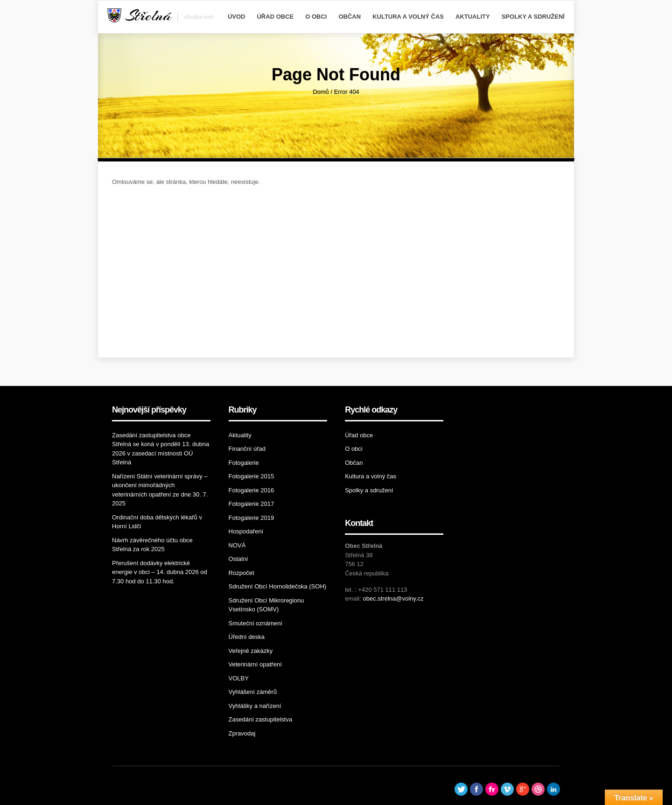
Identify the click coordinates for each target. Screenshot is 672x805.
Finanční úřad (247, 449)
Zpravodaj (242, 733)
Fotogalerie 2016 (252, 490)
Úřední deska (247, 637)
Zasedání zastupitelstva (261, 719)
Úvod (237, 17)
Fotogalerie (244, 463)
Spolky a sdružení (533, 17)
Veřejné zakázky (251, 651)
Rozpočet (241, 573)
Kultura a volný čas (408, 17)
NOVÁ (237, 545)
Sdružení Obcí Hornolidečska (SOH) (278, 586)
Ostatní (238, 559)
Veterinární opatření (255, 664)
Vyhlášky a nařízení (255, 706)
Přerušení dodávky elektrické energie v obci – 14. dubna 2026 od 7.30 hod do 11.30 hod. (160, 572)
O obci (316, 17)
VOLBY (239, 678)
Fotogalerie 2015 (252, 476)
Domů (321, 92)
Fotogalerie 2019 (252, 518)
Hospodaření (246, 531)
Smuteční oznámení (256, 623)
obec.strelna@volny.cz (393, 598)
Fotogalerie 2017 (252, 504)
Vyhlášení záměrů (253, 692)
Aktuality (473, 17)
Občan (350, 17)
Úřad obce (275, 17)
